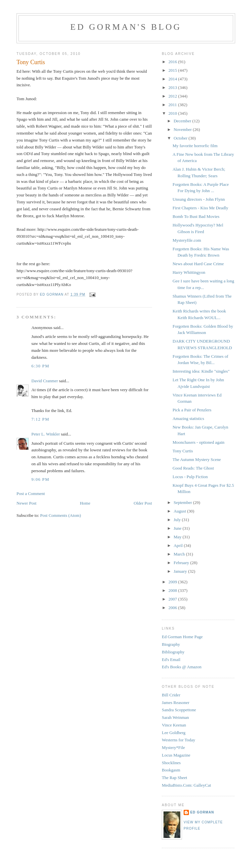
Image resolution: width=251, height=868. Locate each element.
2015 (173, 70)
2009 (173, 582)
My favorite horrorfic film (195, 146)
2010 (173, 113)
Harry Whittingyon (189, 272)
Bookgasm (171, 770)
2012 (173, 96)
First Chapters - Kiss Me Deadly (200, 208)
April (179, 545)
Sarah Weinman (175, 717)
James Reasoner (176, 703)
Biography (171, 644)
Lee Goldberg (174, 733)
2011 (173, 105)
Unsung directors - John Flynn (198, 199)
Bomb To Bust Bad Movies (196, 216)
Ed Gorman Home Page (182, 637)
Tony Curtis (183, 451)
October (181, 138)
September (183, 502)
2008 (173, 590)
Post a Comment (31, 494)
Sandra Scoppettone (179, 710)
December (183, 121)
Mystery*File (173, 747)
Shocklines (171, 763)
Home (85, 503)
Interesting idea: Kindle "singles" (201, 371)
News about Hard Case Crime (198, 264)
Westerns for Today (179, 740)
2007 (173, 599)
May (178, 537)
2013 (173, 87)
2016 (173, 62)
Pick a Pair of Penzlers (192, 410)
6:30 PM (40, 366)
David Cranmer (45, 381)
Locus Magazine (176, 755)
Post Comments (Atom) (61, 515)
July (178, 520)
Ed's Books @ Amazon (182, 667)
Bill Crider (171, 695)
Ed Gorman (202, 812)
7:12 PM (40, 419)
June (178, 528)
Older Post (143, 503)
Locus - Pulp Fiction (190, 477)
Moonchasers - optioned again (198, 442)
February (182, 563)
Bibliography (173, 652)
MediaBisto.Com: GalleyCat (186, 785)
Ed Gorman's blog (126, 27)
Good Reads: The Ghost (193, 468)
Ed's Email (171, 660)
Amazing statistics (188, 418)
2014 (173, 79)
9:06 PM (40, 479)
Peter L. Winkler (46, 434)
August (180, 511)
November (183, 129)
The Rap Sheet (175, 778)
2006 (173, 608)
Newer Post (26, 503)
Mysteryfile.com (187, 240)
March (180, 554)
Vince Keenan (174, 725)
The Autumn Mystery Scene (197, 459)
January (181, 571)
